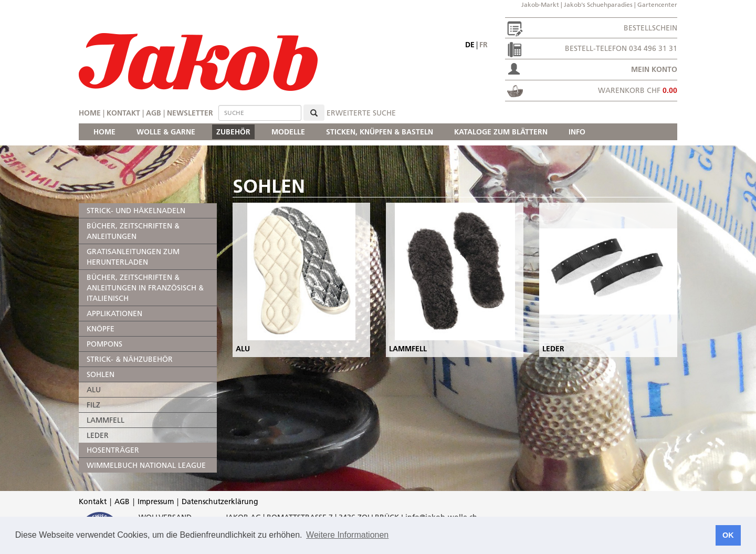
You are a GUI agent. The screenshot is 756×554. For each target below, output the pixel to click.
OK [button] (728, 535)
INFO (577, 132)
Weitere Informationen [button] (347, 535)
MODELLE (288, 132)
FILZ (93, 405)
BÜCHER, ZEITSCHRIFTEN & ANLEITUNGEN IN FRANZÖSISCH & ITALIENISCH (145, 288)
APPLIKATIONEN (114, 313)
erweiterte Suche (361, 113)
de (470, 45)
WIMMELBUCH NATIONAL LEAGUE (146, 465)
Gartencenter (657, 4)
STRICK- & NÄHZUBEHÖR (130, 359)
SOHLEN (101, 374)
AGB (154, 113)
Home (90, 113)
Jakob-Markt (540, 4)
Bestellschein (650, 28)
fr (484, 45)
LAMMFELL (106, 420)
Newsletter (190, 113)
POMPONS (104, 344)
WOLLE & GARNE (166, 132)
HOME (104, 132)
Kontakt (123, 113)
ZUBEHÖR (233, 132)
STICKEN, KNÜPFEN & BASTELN (380, 132)
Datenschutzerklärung (220, 501)
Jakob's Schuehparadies (598, 4)
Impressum (156, 501)
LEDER (98, 435)
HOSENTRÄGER (113, 450)
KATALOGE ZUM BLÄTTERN (501, 132)
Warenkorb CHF (638, 90)
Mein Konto (654, 69)
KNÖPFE (101, 329)
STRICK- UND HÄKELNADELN (136, 211)
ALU (94, 390)
